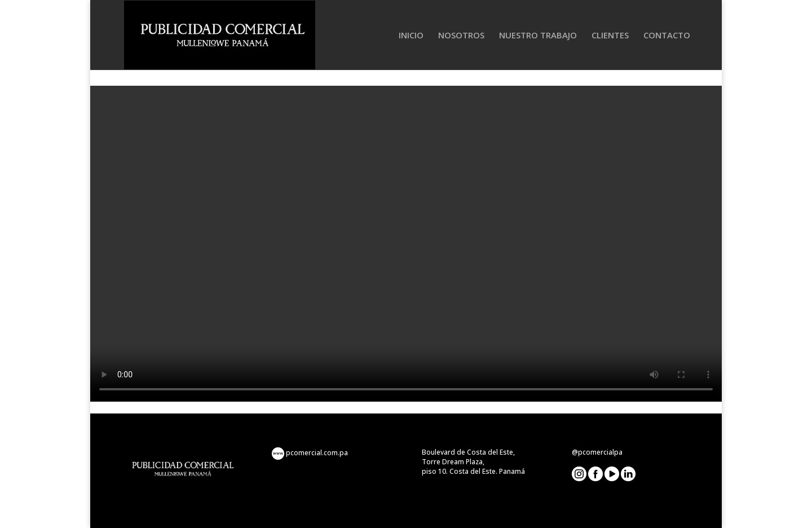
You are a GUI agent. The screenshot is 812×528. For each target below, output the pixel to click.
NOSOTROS (461, 36)
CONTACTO (667, 36)
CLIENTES (610, 36)
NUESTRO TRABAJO (538, 36)
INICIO (411, 36)
